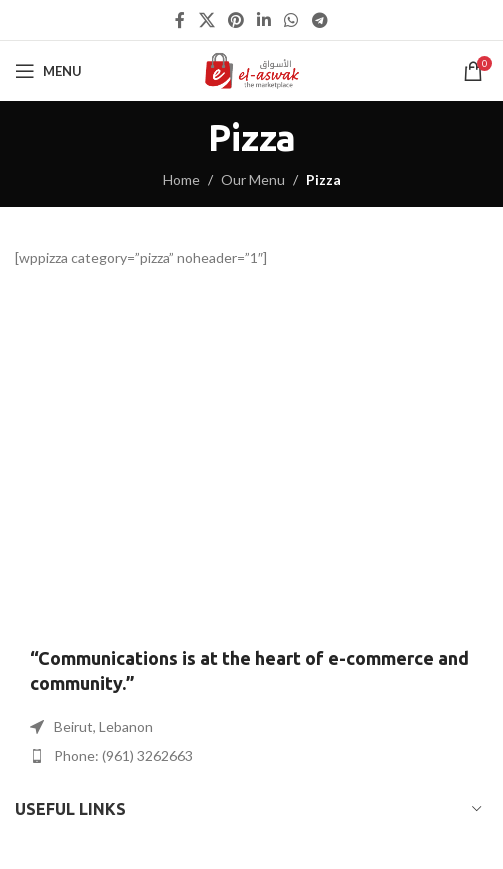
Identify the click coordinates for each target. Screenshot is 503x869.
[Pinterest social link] (235, 20)
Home (181, 179)
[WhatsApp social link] (291, 20)
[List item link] (251, 756)
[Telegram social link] (319, 20)
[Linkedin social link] (264, 20)
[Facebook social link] (180, 20)
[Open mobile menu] (48, 71)
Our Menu (253, 179)
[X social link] (206, 20)
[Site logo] (251, 69)
